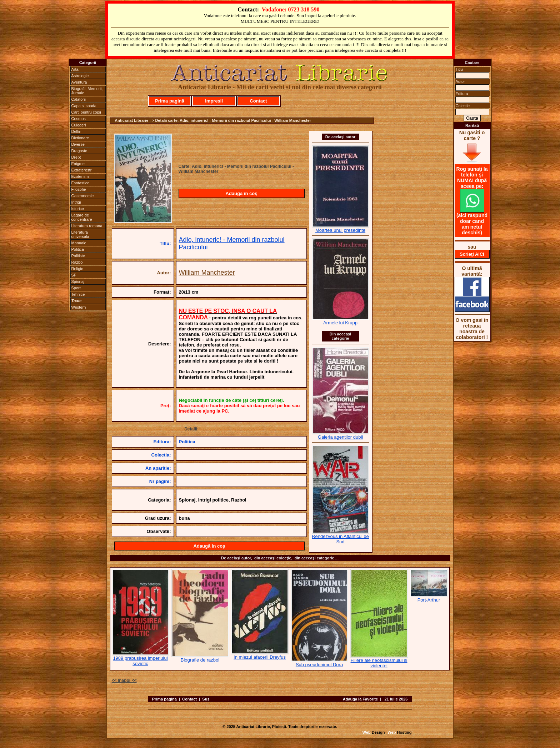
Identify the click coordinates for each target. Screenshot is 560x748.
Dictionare (80, 138)
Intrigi (76, 202)
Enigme (78, 164)
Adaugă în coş (242, 193)
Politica (78, 249)
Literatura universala (80, 234)
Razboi (77, 262)
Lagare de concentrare (82, 217)
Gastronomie (83, 196)
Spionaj (78, 281)
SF (74, 275)
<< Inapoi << (124, 680)
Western (79, 307)
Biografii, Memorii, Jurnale (87, 91)
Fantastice (81, 183)
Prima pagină (170, 101)
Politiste (78, 256)
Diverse (78, 144)
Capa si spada (84, 106)
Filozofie (79, 189)
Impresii (214, 101)
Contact (258, 101)
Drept (76, 157)
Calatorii (79, 99)
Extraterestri (82, 170)
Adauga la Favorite (360, 699)
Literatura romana (87, 226)
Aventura (79, 82)
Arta (75, 69)
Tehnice (78, 294)
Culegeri (79, 125)
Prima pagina (164, 699)
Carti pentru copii (86, 112)
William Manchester (207, 273)
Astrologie (80, 76)
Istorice (78, 209)
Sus (206, 699)
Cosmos (79, 119)
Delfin (76, 131)
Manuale (79, 243)
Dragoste (79, 151)
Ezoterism (80, 176)
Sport (76, 288)
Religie (77, 269)
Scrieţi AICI (472, 254)
